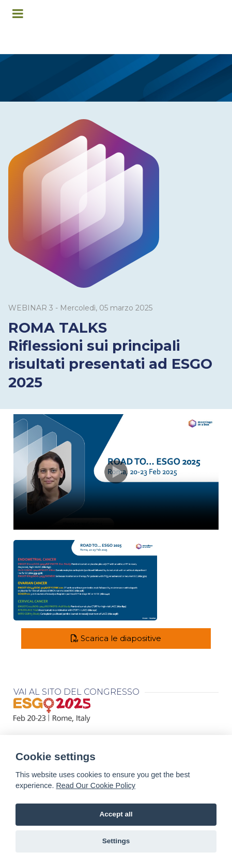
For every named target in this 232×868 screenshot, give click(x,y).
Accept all (116, 814)
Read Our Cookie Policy (96, 785)
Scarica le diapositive (116, 638)
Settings (116, 841)
